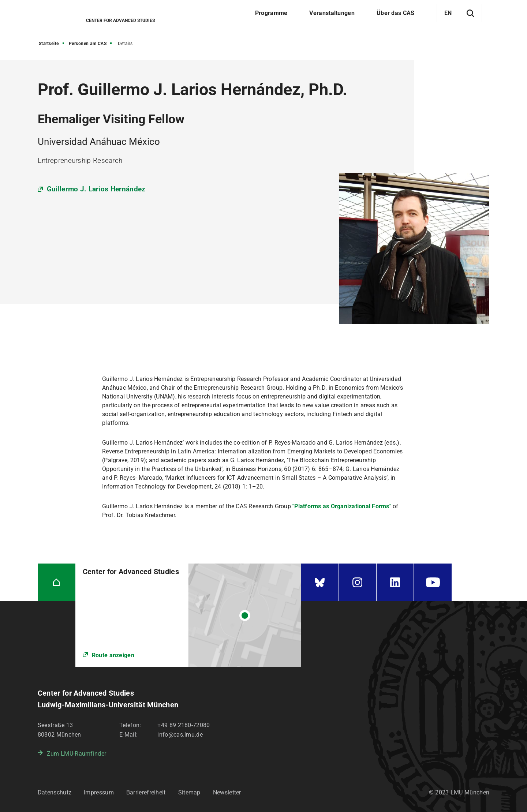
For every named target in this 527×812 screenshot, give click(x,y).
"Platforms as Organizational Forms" (342, 506)
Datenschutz (55, 792)
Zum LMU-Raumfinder (76, 754)
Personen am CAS (88, 44)
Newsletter (227, 792)
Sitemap (189, 792)
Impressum (99, 792)
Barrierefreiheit (146, 792)
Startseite (49, 44)
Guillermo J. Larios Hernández (96, 189)
